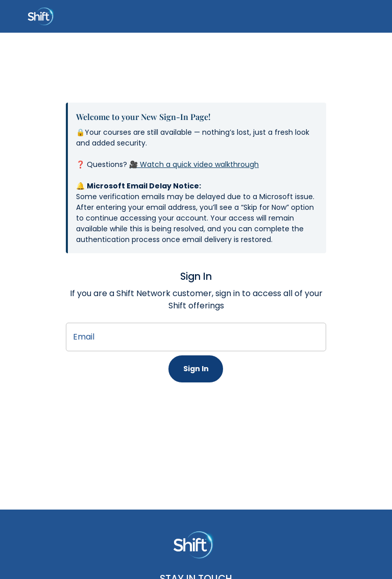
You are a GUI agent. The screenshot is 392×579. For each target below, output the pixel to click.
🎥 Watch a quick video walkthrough (194, 164)
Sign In (196, 369)
